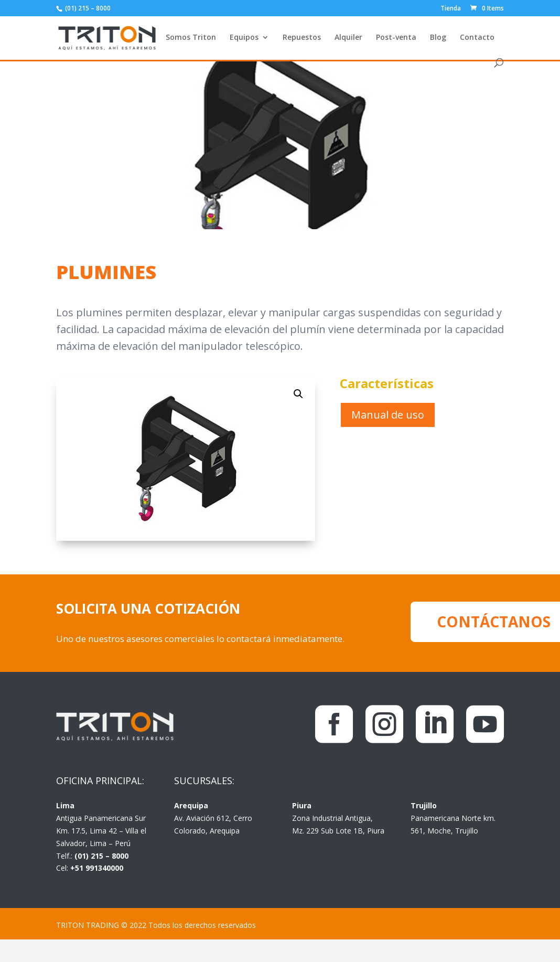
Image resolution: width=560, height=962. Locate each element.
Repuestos (302, 38)
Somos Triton (191, 38)
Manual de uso (388, 415)
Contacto (477, 38)
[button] (298, 394)
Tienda (451, 9)
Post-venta (396, 38)
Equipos (244, 38)
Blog (438, 38)
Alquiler (348, 38)
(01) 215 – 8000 (87, 8)
